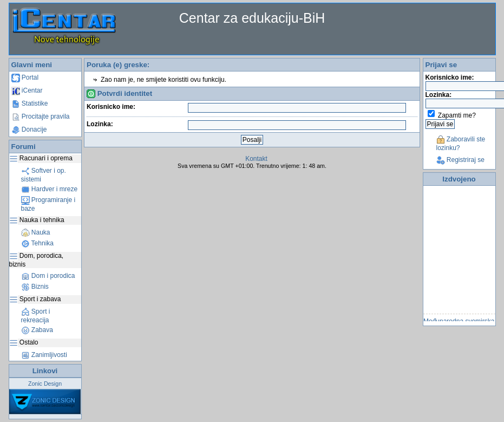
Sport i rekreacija (36, 316)
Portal (25, 77)
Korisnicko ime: (111, 107)
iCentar (27, 90)
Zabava (37, 330)
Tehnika (37, 243)
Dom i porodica (48, 276)
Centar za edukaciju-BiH (252, 18)
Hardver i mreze (50, 189)
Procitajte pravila (41, 116)
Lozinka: (100, 124)
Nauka (36, 232)
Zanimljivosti (44, 355)
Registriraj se (460, 160)
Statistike (30, 103)
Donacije (29, 129)
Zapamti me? (457, 115)
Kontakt (256, 159)
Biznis (35, 287)
